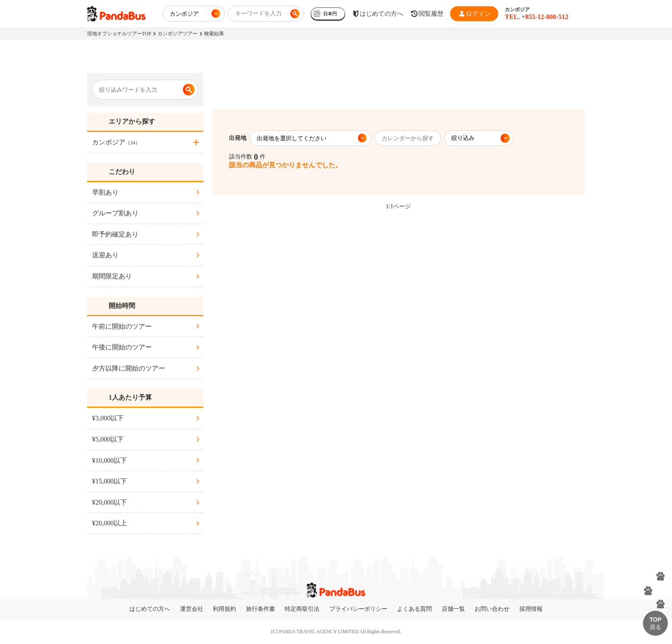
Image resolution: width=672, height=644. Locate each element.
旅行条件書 (261, 609)
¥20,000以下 (110, 502)
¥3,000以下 (108, 418)
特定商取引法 (302, 609)
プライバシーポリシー (358, 609)
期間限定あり (112, 276)
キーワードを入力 (258, 13)
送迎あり (105, 255)
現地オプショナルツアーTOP (119, 34)
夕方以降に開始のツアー (129, 368)
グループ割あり (115, 213)
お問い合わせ (492, 609)
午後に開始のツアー (122, 347)
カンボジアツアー (178, 34)
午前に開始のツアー (122, 326)
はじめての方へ (150, 609)
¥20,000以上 (110, 523)
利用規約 (224, 609)
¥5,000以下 (108, 439)
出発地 (238, 138)
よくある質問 (414, 609)
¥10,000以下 (110, 460)
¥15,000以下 (110, 481)
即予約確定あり (115, 234)
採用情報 (531, 609)
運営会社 (192, 609)
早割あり (105, 192)
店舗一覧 (453, 609)
